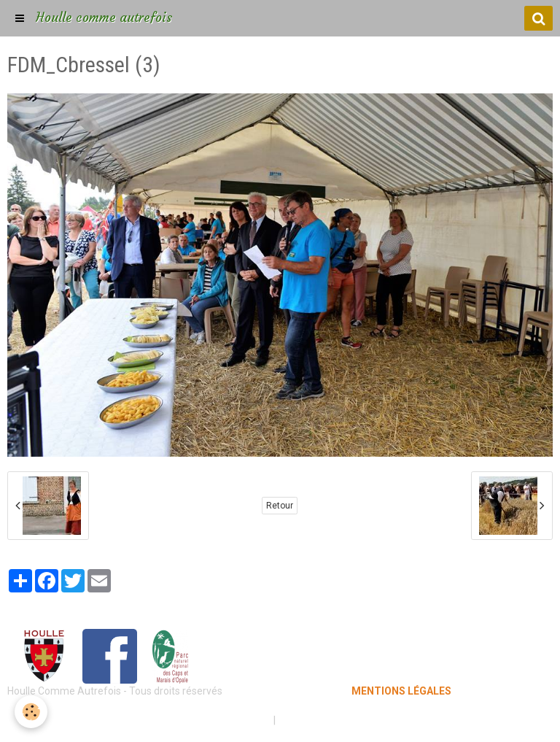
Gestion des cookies (325, 720)
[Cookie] (31, 712)
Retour (280, 506)
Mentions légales (229, 720)
